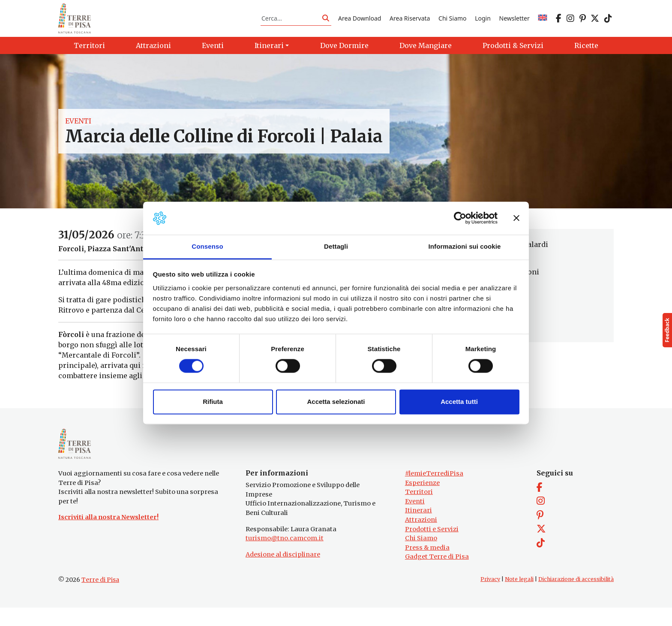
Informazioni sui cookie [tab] (465, 246)
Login (483, 23)
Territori (419, 510)
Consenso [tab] (207, 246)
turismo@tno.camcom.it (285, 557)
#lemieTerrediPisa (434, 492)
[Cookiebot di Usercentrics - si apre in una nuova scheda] (460, 218)
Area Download (360, 23)
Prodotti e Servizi (432, 548)
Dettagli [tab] (336, 246)
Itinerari (418, 529)
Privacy (490, 597)
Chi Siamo (452, 23)
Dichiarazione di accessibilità (576, 597)
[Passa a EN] (543, 23)
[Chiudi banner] (516, 218)
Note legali (519, 597)
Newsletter (514, 23)
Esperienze (422, 501)
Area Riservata (410, 23)
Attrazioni (421, 538)
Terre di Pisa (100, 598)
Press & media (427, 566)
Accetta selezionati (336, 402)
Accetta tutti (459, 402)
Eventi (78, 130)
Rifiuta (213, 402)
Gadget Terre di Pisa (437, 575)
